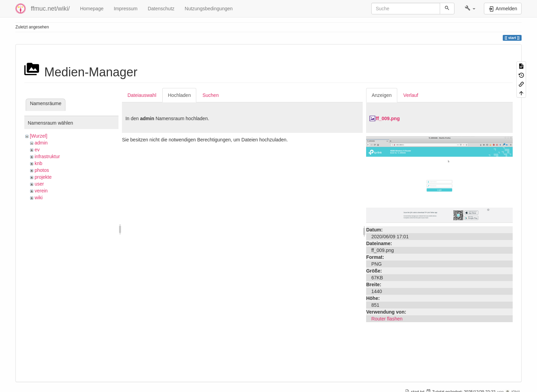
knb (39, 163)
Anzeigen (382, 95)
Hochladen (179, 95)
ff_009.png (388, 118)
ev (37, 150)
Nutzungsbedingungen (209, 9)
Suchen (210, 95)
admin (41, 143)
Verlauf (411, 95)
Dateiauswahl (142, 95)
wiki (39, 198)
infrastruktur (47, 156)
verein (41, 191)
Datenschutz (161, 9)
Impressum (126, 9)
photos (42, 170)
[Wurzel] (39, 136)
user (39, 184)
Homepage (92, 9)
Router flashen (387, 319)
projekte (43, 177)
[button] (470, 9)
